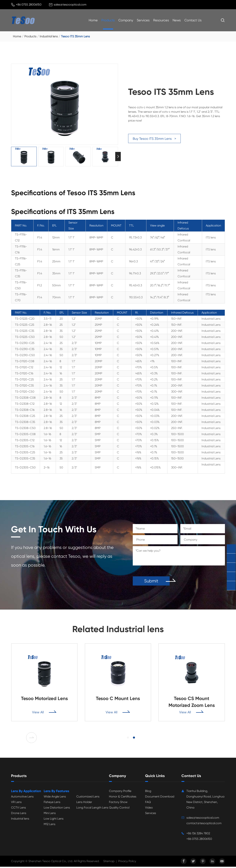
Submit (151, 582)
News (177, 20)
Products (108, 20)
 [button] (32, 739)
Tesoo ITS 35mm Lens (75, 36)
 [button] (118, 156)
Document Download (160, 798)
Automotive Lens (22, 798)
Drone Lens (19, 814)
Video (149, 809)
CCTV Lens (18, 809)
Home (93, 20)
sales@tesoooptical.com (70, 5)
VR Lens (16, 803)
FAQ (148, 803)
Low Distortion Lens (57, 809)
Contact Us (193, 20)
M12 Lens (50, 825)
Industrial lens (49, 36)
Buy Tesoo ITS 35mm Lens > (154, 139)
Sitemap (109, 862)
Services (143, 20)
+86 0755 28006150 (29, 5)
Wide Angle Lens (55, 798)
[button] (128, 739)
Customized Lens (88, 798)
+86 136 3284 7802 (198, 835)
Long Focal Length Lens (92, 809)
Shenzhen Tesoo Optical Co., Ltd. (51, 862)
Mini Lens (50, 814)
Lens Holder (84, 803)
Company (126, 20)
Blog (148, 792)
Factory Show (118, 803)
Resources (161, 20)
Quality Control (119, 809)
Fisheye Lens (52, 803)
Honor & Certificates (123, 798)
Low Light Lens (54, 820)
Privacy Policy (127, 862)
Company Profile (120, 792)
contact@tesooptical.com (204, 824)
